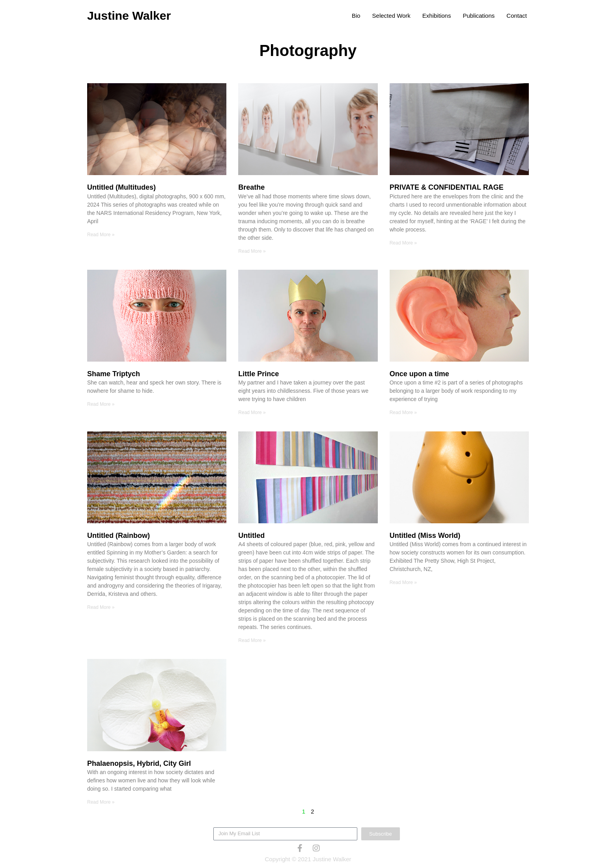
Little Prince (259, 374)
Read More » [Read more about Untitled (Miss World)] (403, 583)
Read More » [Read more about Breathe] (252, 251)
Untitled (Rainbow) (119, 536)
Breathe (251, 187)
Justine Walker (132, 15)
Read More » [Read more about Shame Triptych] (101, 405)
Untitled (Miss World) (425, 536)
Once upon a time (419, 374)
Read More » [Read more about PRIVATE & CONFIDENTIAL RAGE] (403, 243)
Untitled (251, 536)
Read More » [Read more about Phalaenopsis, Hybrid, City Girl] (101, 803)
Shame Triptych (114, 374)
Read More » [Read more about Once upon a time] (403, 413)
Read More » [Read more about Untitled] (252, 641)
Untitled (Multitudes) (121, 187)
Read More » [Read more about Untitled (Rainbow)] (101, 608)
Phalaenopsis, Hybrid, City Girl (139, 764)
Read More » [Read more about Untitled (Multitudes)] (101, 235)
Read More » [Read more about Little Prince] (252, 413)
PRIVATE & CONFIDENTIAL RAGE (447, 187)
